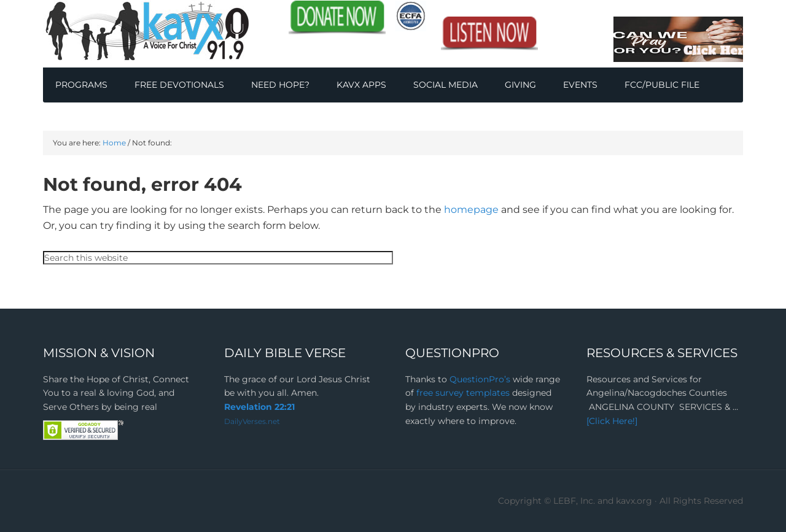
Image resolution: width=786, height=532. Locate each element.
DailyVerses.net (252, 421)
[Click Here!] (612, 421)
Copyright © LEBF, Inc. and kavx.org (576, 501)
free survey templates (464, 393)
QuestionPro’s (481, 379)
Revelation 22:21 (259, 407)
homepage (471, 210)
